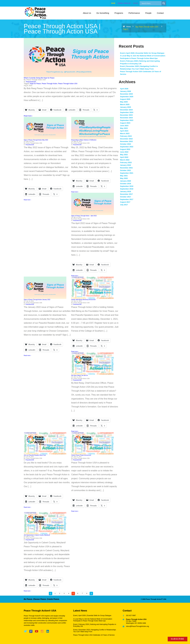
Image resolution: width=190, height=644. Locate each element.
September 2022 (127, 147)
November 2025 (126, 94)
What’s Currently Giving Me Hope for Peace (39, 78)
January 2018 (125, 191)
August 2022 (125, 149)
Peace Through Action (49, 84)
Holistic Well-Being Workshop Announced (83, 300)
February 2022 (126, 162)
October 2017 (125, 197)
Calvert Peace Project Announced (81, 455)
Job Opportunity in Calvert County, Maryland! (37, 535)
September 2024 (127, 112)
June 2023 (124, 126)
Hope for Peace (35, 84)
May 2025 (124, 102)
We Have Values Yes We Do (80, 375)
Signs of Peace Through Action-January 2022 (37, 300)
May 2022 (124, 155)
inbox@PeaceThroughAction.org (137, 626)
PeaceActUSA (31, 82)
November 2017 (126, 194)
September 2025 (127, 97)
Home (128, 27)
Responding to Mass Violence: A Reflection (84, 140)
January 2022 (125, 165)
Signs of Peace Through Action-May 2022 (36, 140)
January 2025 (125, 107)
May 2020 (124, 178)
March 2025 (125, 104)
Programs (119, 13)
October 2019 (125, 184)
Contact (160, 13)
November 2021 (126, 168)
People (148, 13)
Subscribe (178, 639)
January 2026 (125, 91)
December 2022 (126, 139)
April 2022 (124, 157)
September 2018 (127, 189)
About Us (87, 13)
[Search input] (153, 3)
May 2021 (124, 176)
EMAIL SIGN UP (124, 3)
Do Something (103, 13)
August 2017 (125, 202)
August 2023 (125, 123)
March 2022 (125, 160)
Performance (134, 13)
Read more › (28, 116)
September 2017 (127, 199)
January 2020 (125, 181)
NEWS (136, 3)
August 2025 (125, 99)
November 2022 (126, 141)
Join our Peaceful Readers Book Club (35, 455)
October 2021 (125, 170)
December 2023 (126, 115)
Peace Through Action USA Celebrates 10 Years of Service (94, 635)
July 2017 (124, 205)
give (113, 3)
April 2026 (124, 89)
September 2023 (127, 120)
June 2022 (124, 152)
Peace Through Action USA (68, 84)
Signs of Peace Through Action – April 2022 (84, 216)
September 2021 (127, 173)
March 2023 (125, 133)
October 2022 (125, 144)
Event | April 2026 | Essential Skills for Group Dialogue (142, 53)
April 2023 (124, 131)
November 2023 (126, 118)
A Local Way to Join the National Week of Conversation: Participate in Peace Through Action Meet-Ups (93, 620)
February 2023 (126, 136)
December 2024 (126, 110)
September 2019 (127, 186)
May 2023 (124, 128)
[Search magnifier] (164, 3)
